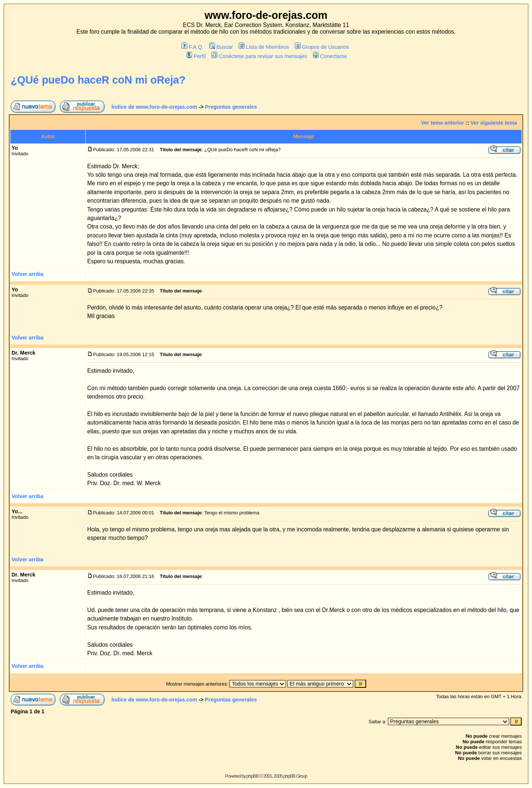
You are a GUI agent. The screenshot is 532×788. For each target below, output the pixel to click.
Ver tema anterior (442, 123)
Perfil (196, 56)
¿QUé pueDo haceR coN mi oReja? (98, 80)
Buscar (221, 47)
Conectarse (330, 56)
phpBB (253, 776)
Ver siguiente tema (494, 123)
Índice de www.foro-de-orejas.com (154, 107)
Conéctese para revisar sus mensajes (259, 56)
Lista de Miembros (264, 47)
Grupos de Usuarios (322, 47)
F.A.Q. (192, 47)
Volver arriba (27, 274)
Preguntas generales (231, 107)
